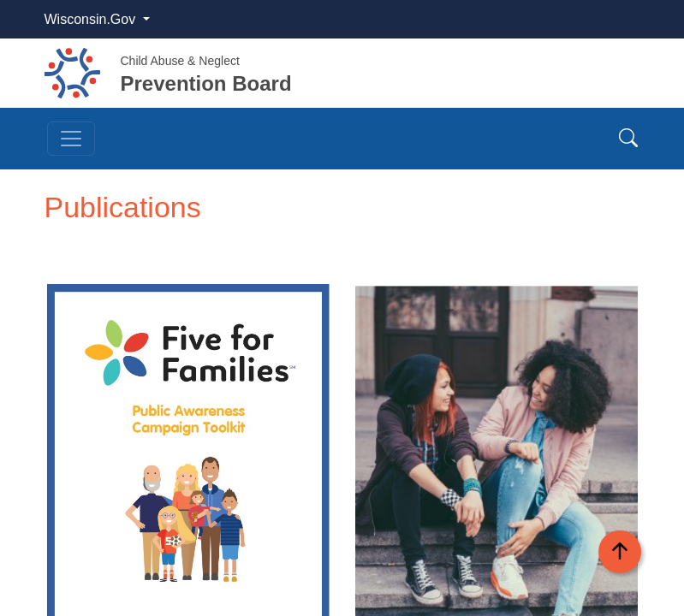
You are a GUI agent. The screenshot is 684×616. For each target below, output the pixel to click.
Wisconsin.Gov (92, 19)
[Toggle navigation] (71, 139)
